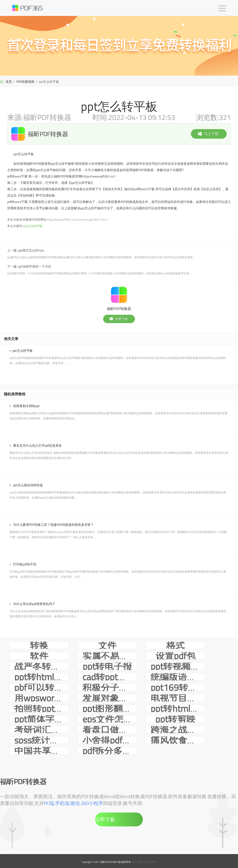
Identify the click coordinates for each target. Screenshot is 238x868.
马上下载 (208, 134)
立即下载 (105, 819)
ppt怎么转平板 (33, 226)
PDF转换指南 (25, 82)
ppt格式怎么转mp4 (31, 250)
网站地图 (136, 862)
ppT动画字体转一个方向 (35, 266)
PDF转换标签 (149, 862)
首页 (9, 82)
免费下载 (118, 319)
